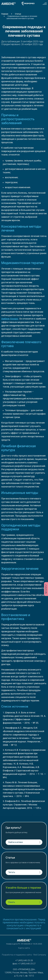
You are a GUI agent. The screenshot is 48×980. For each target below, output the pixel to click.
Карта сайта (24, 948)
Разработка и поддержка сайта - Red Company (24, 955)
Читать (12, 872)
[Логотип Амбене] (8, 4)
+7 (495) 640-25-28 (24, 960)
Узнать (12, 902)
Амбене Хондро (10, 319)
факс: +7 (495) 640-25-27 (24, 964)
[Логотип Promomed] (28, 4)
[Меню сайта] (45, 4)
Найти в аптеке (15, 842)
